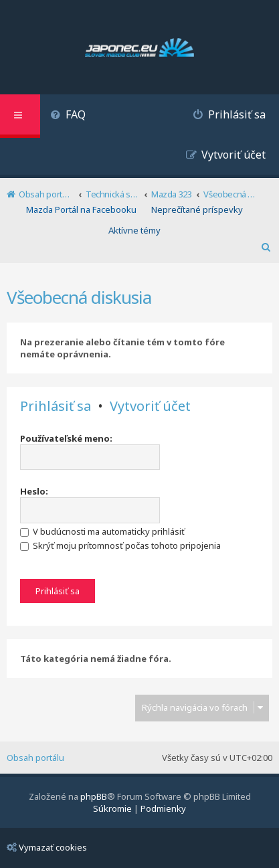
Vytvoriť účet (150, 406)
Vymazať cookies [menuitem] (47, 847)
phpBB (94, 796)
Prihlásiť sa (56, 406)
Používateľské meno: (66, 438)
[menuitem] (68, 116)
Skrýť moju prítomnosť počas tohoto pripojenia (120, 545)
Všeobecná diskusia (79, 297)
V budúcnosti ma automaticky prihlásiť (102, 531)
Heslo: (34, 491)
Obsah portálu (35, 758)
